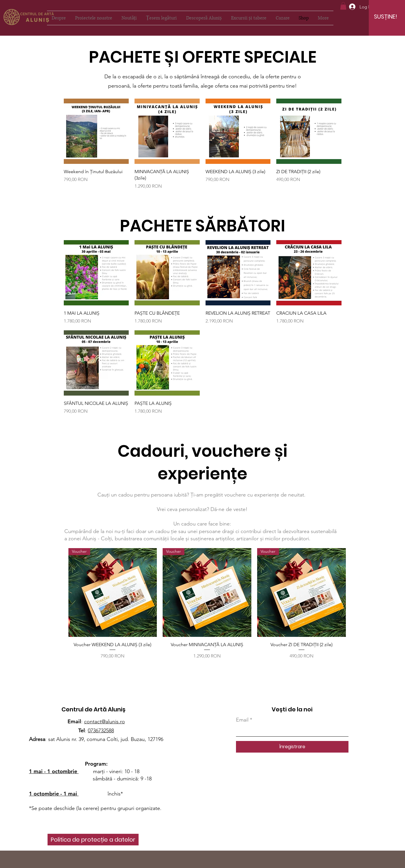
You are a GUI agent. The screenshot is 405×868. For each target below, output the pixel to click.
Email (242, 720)
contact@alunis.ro (105, 722)
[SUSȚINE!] (386, 17)
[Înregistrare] (292, 747)
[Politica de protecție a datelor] (93, 840)
